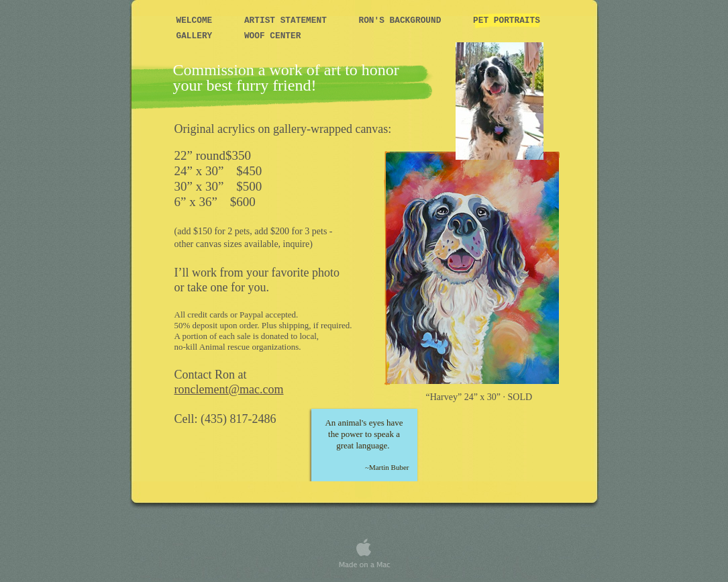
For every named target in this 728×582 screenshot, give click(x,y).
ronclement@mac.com (229, 389)
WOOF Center (272, 36)
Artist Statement (288, 20)
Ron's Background (403, 20)
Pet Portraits (507, 20)
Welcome (197, 20)
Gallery (197, 36)
